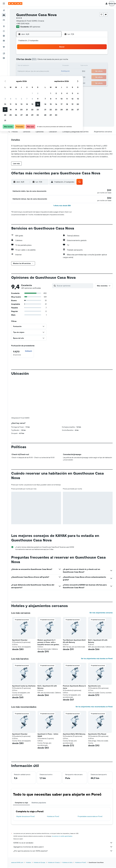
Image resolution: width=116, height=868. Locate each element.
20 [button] (38, 71)
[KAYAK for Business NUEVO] (4, 41)
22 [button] (49, 71)
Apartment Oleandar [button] (20, 603)
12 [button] (33, 66)
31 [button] (22, 82)
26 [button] (33, 77)
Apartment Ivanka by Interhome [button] (24, 649)
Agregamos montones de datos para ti (63, 810)
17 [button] (22, 71)
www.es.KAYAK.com (17, 826)
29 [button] (49, 77)
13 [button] (38, 66)
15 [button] (49, 66)
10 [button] (22, 66)
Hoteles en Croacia (54, 826)
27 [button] (38, 77)
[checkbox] (23, 354)
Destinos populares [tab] (39, 766)
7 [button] (43, 61)
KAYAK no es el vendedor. (63, 806)
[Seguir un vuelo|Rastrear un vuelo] (4, 31)
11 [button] (27, 66)
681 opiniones (35, 27)
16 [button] (54, 66)
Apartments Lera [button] (94, 649)
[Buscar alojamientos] (4, 15)
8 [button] (49, 61)
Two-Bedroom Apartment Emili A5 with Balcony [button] (74, 604)
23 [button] (54, 71)
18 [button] (27, 71)
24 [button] (22, 77)
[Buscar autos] (4, 20)
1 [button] (49, 55)
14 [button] (43, 66)
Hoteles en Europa (39, 826)
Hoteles (28, 826)
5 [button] (33, 61)
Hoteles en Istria (67, 826)
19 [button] (33, 71)
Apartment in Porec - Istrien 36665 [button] (48, 698)
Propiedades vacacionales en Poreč (90, 780)
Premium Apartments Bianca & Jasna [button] (74, 650)
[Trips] (4, 47)
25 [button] (27, 77)
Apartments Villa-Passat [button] (97, 697)
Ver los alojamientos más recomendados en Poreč (94, 670)
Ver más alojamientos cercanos (101, 576)
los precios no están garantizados (62, 799)
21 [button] (43, 71)
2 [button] (54, 55)
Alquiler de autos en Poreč (25, 780)
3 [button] (22, 61)
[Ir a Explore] (4, 26)
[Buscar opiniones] (74, 286)
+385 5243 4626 (23, 23)
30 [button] (54, 77)
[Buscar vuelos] (4, 10)
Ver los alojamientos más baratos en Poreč (97, 622)
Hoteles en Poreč (53, 780)
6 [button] (38, 61)
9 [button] (54, 61)
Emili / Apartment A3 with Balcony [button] (98, 604)
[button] (4, 4)
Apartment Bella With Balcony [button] (74, 697)
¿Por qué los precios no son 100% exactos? (63, 814)
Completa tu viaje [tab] (21, 766)
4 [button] (27, 61)
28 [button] (43, 77)
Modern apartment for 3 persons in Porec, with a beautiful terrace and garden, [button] (48, 605)
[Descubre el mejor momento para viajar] (4, 36)
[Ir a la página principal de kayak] (15, 4)
